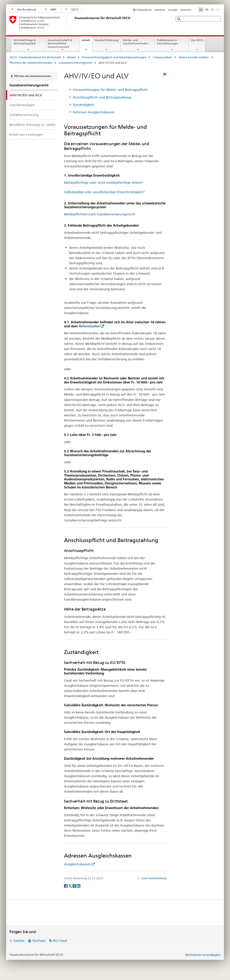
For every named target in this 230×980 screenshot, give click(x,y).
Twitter (19, 941)
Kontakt (173, 10)
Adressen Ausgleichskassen (94, 112)
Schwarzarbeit (163, 57)
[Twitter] (70, 886)
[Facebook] (66, 886)
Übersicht (186, 10)
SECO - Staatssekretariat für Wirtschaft (35, 57)
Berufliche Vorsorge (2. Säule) (32, 125)
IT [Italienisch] (212, 10)
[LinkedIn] (79, 886)
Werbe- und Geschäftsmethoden (136, 42)
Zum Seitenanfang (153, 878)
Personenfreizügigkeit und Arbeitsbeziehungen (114, 57)
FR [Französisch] (207, 10)
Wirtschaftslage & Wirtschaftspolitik (25, 42)
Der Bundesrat (24, 9)
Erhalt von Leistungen (26, 135)
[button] (179, 19)
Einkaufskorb (144, 10)
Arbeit (87, 42)
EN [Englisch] (218, 9)
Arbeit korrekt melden (194, 57)
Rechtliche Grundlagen (203, 955)
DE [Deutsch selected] (201, 10)
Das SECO (197, 40)
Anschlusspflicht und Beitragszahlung (102, 97)
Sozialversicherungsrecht (75, 63)
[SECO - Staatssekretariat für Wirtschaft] (73, 22)
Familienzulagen (22, 105)
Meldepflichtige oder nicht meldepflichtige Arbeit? (104, 183)
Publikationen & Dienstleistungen (168, 42)
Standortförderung (106, 40)
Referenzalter (89, 326)
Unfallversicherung (24, 115)
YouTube (39, 941)
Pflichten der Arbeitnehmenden (31, 63)
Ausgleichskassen (77, 864)
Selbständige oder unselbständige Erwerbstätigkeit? (104, 192)
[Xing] (75, 886)
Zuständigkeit (83, 105)
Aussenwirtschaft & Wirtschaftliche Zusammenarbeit (60, 43)
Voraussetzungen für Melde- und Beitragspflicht (110, 90)
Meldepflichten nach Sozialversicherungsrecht (100, 214)
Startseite (160, 10)
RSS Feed (60, 941)
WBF (51, 9)
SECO (72, 9)
